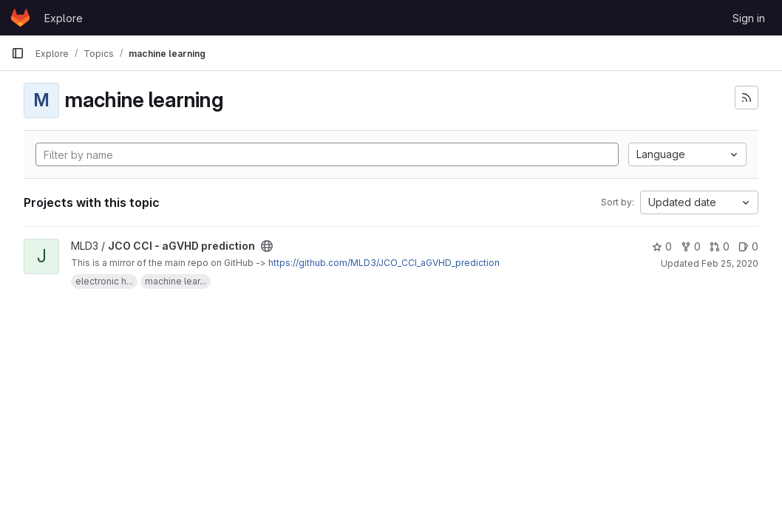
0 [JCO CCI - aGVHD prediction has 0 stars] (662, 246)
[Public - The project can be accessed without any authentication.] (267, 246)
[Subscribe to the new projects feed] (747, 98)
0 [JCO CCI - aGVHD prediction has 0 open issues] (748, 246)
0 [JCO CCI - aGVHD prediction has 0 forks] (691, 246)
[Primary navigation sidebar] (18, 53)
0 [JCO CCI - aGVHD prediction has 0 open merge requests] (720, 246)
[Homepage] (20, 18)
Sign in (749, 18)
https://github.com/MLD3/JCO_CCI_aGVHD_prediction (384, 263)
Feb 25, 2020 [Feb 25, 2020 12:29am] (730, 263)
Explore (64, 18)
